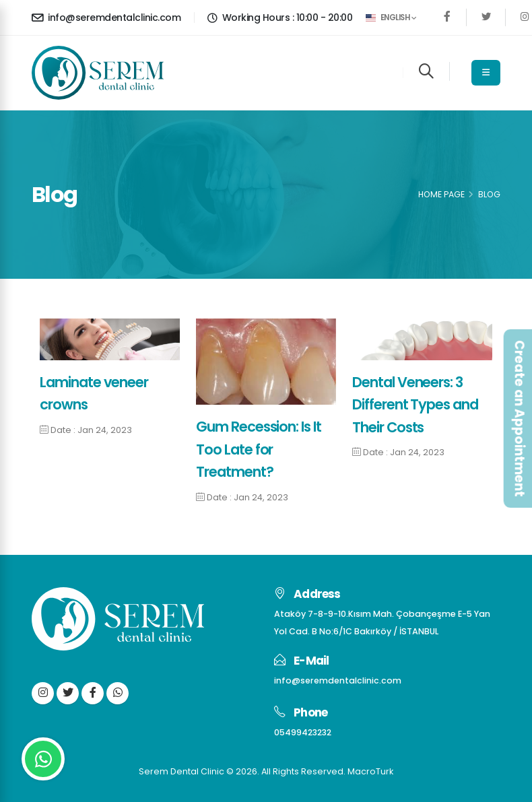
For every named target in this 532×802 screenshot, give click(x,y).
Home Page (441, 194)
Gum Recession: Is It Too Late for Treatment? (259, 449)
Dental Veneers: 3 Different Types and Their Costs (415, 405)
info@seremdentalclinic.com (106, 18)
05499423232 (303, 732)
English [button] (391, 18)
